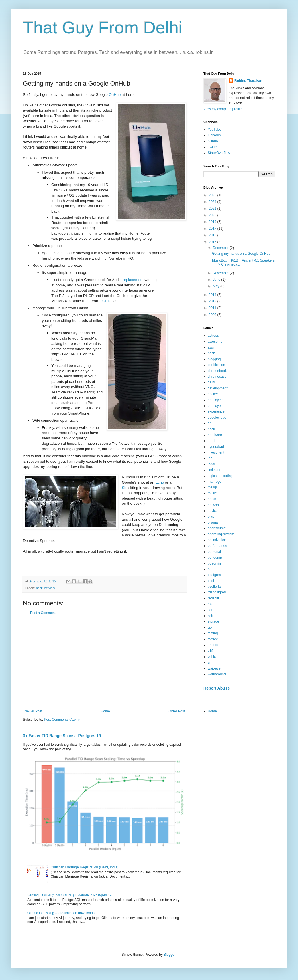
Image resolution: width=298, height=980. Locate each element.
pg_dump (215, 557)
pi (209, 569)
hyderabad (216, 447)
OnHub (115, 95)
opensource (217, 528)
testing (213, 633)
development (218, 388)
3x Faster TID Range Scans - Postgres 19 (62, 736)
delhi (211, 382)
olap (211, 516)
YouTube (214, 130)
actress (213, 336)
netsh (212, 499)
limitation (214, 470)
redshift (213, 598)
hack (39, 588)
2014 (213, 295)
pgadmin (214, 563)
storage (213, 621)
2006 (213, 315)
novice (213, 511)
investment (216, 452)
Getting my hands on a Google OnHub (241, 254)
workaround (217, 674)
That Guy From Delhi (103, 28)
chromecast (217, 377)
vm (210, 662)
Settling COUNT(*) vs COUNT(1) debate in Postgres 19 (69, 895)
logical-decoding (220, 476)
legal (211, 464)
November (221, 273)
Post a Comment (43, 613)
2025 (213, 195)
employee (215, 400)
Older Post (177, 711)
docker (213, 394)
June (217, 280)
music (212, 493)
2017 (213, 229)
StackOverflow (219, 153)
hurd (211, 441)
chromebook (217, 371)
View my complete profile (222, 109)
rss (210, 604)
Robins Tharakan (248, 81)
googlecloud (217, 417)
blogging (214, 359)
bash (211, 353)
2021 (213, 209)
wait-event (216, 668)
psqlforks (215, 587)
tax (210, 627)
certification (216, 365)
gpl (210, 423)
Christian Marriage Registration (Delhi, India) (85, 867)
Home (105, 711)
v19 (210, 651)
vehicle (213, 657)
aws (211, 347)
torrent (213, 639)
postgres (214, 575)
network (50, 588)
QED (106, 301)
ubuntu (213, 645)
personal (214, 552)
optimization (217, 540)
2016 (213, 235)
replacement (133, 280)
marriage (214, 482)
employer (215, 406)
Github (213, 141)
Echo (160, 482)
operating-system (221, 534)
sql (210, 610)
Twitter (213, 147)
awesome (215, 342)
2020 (213, 215)
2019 (213, 222)
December (221, 248)
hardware (215, 435)
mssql (212, 487)
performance (217, 546)
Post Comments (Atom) (62, 720)
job (210, 458)
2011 (213, 308)
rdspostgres (217, 592)
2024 (213, 202)
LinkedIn (214, 135)
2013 (213, 301)
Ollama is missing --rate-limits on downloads (61, 913)
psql (211, 581)
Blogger (169, 955)
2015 (213, 242)
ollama (213, 522)
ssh (210, 616)
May (217, 286)
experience (216, 411)
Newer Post (33, 711)
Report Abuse (216, 688)
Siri (125, 488)
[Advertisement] (105, 662)
